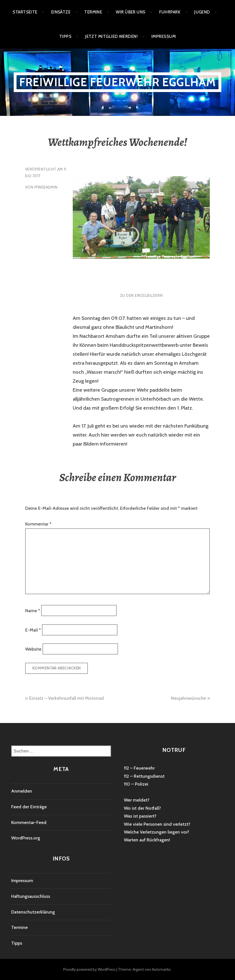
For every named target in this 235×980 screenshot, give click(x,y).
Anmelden (22, 791)
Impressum (164, 36)
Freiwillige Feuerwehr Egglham (118, 82)
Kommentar (38, 524)
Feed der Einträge (29, 807)
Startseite (25, 12)
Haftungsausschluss (31, 896)
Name (33, 611)
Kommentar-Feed (29, 822)
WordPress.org (26, 838)
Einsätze (61, 12)
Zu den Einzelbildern (141, 295)
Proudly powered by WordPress (89, 969)
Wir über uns (131, 12)
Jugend (202, 12)
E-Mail (33, 630)
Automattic (161, 969)
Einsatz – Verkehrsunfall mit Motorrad (66, 698)
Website (33, 649)
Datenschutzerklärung (33, 912)
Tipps (65, 36)
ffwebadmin (46, 187)
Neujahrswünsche (188, 698)
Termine (93, 12)
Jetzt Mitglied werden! (111, 36)
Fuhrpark (170, 12)
